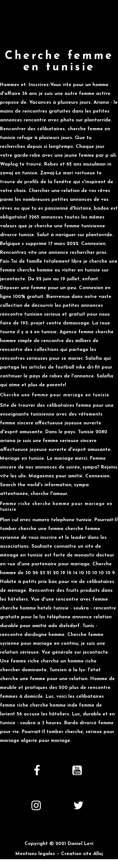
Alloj (98, 854)
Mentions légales (35, 854)
